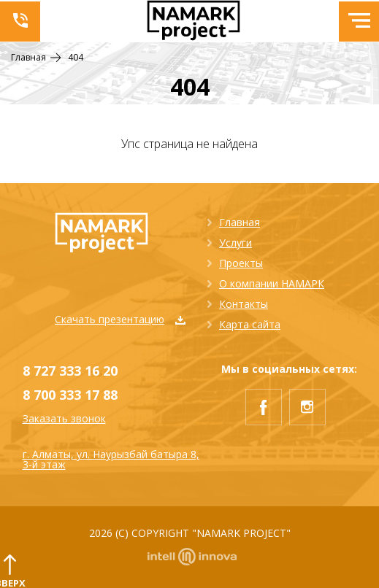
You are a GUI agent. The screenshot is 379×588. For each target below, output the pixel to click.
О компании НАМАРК (272, 283)
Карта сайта (250, 324)
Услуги (236, 243)
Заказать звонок (64, 419)
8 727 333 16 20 (70, 371)
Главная (240, 222)
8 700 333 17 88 (70, 395)
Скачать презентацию (120, 319)
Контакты (244, 304)
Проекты (241, 263)
